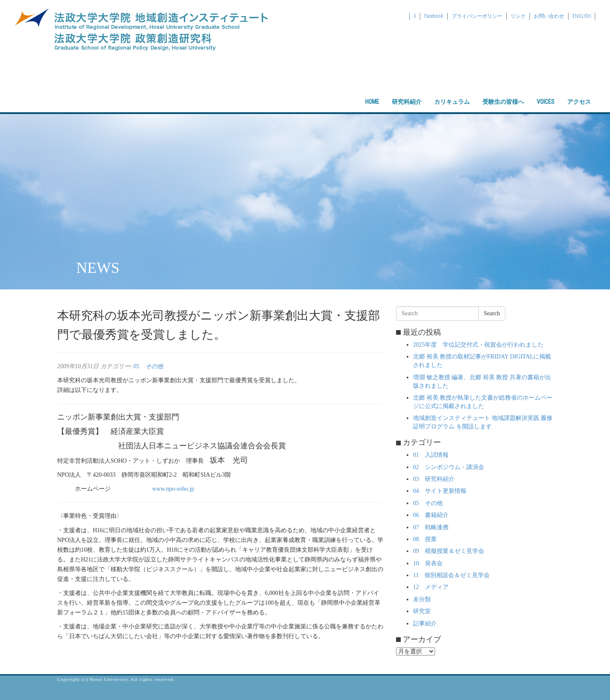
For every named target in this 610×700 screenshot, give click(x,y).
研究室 (422, 611)
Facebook (434, 16)
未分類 (422, 599)
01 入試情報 (431, 455)
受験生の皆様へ (503, 94)
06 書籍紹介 (431, 515)
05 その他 (148, 366)
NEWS (98, 268)
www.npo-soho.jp (173, 489)
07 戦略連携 (431, 527)
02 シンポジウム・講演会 (449, 467)
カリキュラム (452, 94)
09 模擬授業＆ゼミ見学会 (449, 551)
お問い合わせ (549, 16)
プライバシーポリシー (477, 16)
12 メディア (431, 587)
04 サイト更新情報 (440, 491)
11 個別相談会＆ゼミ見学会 (451, 575)
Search (492, 313)
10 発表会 (428, 563)
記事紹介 (425, 624)
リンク (518, 16)
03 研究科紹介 (434, 479)
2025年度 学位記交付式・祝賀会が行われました (478, 345)
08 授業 (425, 539)
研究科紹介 (407, 94)
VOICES (546, 94)
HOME (372, 94)
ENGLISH (582, 16)
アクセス (579, 94)
